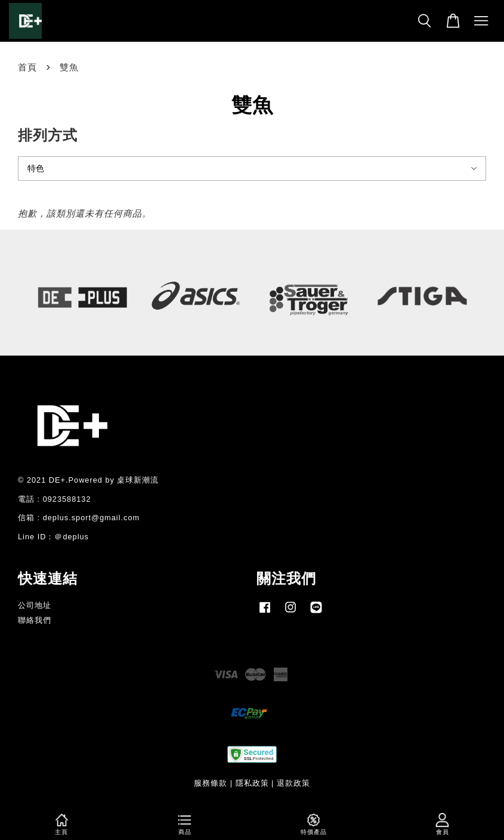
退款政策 (293, 783)
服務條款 (211, 783)
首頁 (27, 67)
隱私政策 (252, 783)
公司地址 (35, 605)
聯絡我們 (35, 620)
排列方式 (48, 135)
